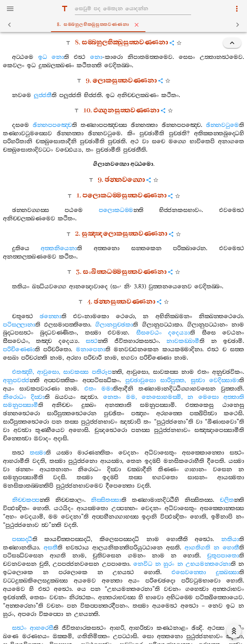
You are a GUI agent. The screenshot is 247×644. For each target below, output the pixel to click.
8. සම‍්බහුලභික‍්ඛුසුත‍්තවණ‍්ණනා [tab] (125, 25)
